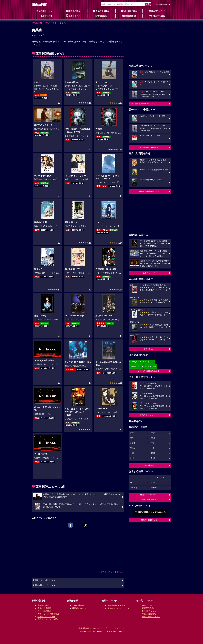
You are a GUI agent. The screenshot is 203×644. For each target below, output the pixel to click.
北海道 (133, 443)
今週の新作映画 (101, 11)
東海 (153, 438)
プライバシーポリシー (115, 628)
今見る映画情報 (149, 614)
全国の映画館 (78, 605)
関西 (132, 438)
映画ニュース (73, 16)
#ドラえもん (134, 362)
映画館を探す (45, 16)
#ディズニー (150, 366)
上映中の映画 (73, 11)
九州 (132, 458)
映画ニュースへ (149, 273)
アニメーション (158, 478)
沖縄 (153, 458)
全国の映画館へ (149, 465)
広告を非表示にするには (112, 572)
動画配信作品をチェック (149, 191)
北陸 (153, 448)
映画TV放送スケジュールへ (149, 415)
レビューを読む (157, 16)
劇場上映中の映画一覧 (149, 147)
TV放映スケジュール (151, 611)
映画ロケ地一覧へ (149, 499)
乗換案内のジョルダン (93, 628)
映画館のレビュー (80, 608)
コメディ (134, 488)
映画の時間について (149, 520)
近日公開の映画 (129, 11)
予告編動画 (101, 16)
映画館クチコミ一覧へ (149, 495)
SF (131, 483)
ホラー (154, 488)
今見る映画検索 (161, 4)
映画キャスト (51, 23)
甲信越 (133, 448)
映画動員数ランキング (117, 605)
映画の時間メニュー (45, 11)
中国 (132, 453)
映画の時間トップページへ (44, 585)
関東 (153, 433)
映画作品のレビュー (46, 617)
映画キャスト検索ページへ (44, 580)
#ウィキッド (148, 362)
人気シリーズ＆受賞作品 (48, 614)
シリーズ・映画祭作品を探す (149, 371)
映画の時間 (37, 23)
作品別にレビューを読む (48, 619)
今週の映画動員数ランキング (141, 104)
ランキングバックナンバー (119, 608)
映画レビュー (149, 349)
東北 (153, 443)
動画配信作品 (129, 16)
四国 (153, 453)
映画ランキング (157, 11)
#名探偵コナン (135, 366)
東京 (132, 433)
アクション (135, 478)
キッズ (154, 483)
